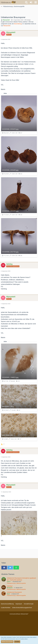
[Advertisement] (19, 12)
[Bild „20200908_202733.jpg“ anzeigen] (19, 238)
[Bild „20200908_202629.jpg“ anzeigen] (19, 115)
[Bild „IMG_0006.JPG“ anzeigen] (19, 427)
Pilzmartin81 (7, 26)
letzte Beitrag (18, 24)
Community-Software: (19, 614)
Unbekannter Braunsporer (14, 592)
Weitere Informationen (7, 642)
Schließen (17, 642)
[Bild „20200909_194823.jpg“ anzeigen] (19, 363)
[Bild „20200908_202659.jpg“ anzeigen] (19, 197)
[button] (36, 2)
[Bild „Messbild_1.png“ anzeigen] (19, 398)
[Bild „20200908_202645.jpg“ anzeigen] (19, 156)
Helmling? (10, 586)
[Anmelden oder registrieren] (31, 2)
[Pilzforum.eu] (8, 2)
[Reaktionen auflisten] (3, 444)
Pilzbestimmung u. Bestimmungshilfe (16, 583)
